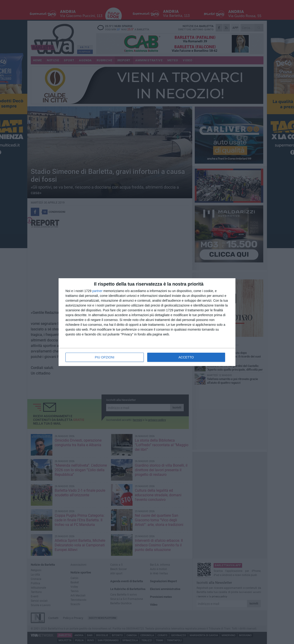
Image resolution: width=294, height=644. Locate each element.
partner (97, 291)
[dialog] (147, 322)
